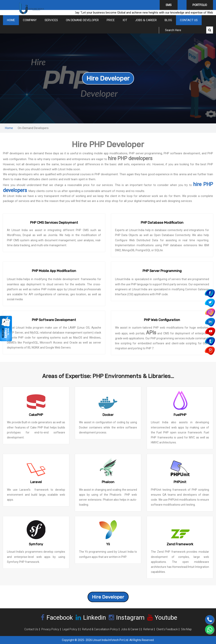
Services (51, 20)
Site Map (186, 629)
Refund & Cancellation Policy (100, 629)
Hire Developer (108, 78)
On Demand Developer (82, 20)
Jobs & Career (146, 20)
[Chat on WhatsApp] (210, 630)
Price (111, 20)
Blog (168, 20)
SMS (169, 5)
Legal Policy (70, 629)
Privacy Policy (50, 629)
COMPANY (30, 20)
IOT (125, 20)
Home (11, 20)
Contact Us (189, 20)
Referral (148, 629)
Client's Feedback (167, 629)
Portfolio (200, 5)
